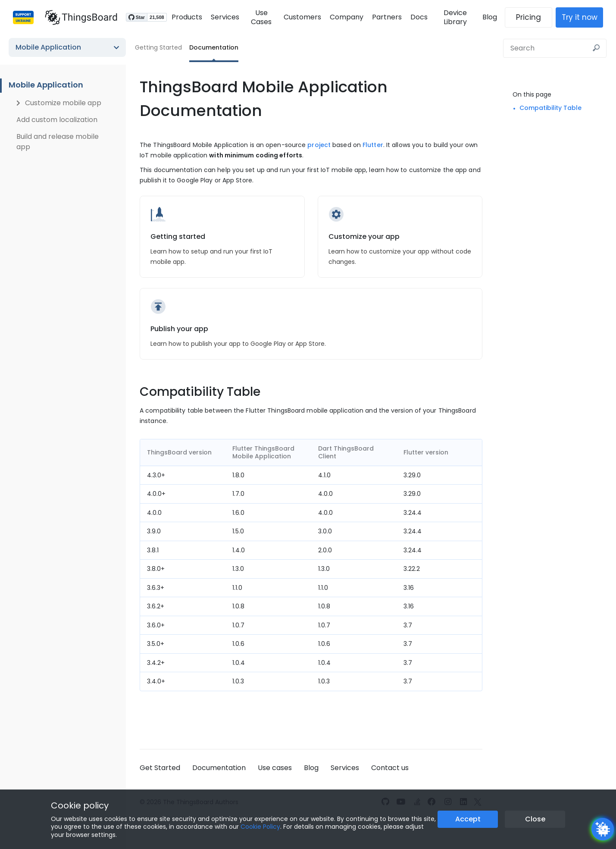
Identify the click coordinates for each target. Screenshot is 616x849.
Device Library (457, 17)
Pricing (533, 17)
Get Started (160, 768)
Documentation (214, 47)
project (319, 145)
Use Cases (259, 17)
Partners (386, 17)
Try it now (584, 17)
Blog (494, 17)
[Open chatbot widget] (603, 829)
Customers (302, 17)
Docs (418, 17)
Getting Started (158, 47)
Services (221, 17)
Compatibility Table (550, 108)
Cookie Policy (260, 827)
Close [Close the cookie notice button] (535, 819)
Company (346, 17)
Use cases (275, 768)
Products (183, 17)
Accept (468, 819)
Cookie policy (80, 805)
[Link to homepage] (77, 17)
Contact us (390, 768)
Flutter (373, 145)
